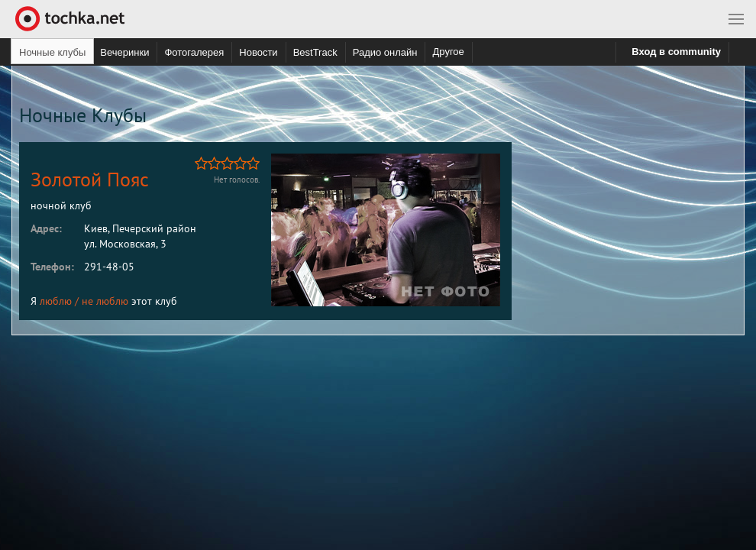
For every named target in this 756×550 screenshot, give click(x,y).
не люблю (105, 301)
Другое (448, 52)
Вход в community (676, 52)
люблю (56, 301)
